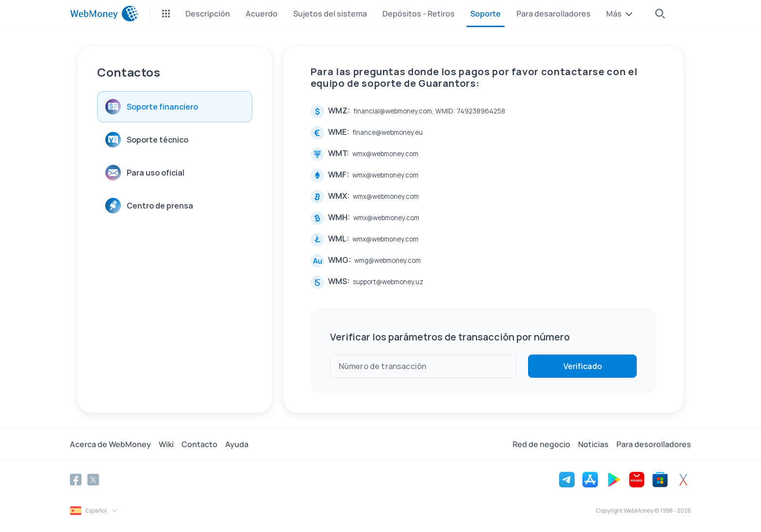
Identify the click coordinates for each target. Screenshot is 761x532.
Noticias (593, 444)
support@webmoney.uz (388, 282)
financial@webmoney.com (393, 111)
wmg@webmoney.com (388, 260)
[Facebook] (76, 480)
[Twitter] (93, 480)
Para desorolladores (654, 444)
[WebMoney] (104, 14)
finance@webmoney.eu (388, 132)
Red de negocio (541, 444)
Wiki (166, 444)
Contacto (199, 444)
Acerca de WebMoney (110, 444)
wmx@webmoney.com (385, 154)
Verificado (583, 366)
